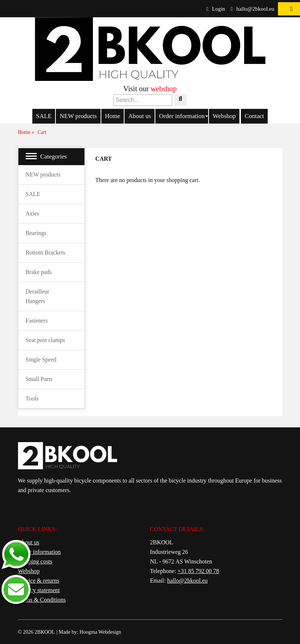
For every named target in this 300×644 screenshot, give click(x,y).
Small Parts (39, 379)
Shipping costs (35, 561)
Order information (182, 116)
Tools (32, 399)
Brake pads (39, 272)
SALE (44, 116)
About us (140, 116)
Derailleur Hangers (38, 296)
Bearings (36, 233)
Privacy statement (39, 590)
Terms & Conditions (42, 600)
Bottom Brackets (46, 252)
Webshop (224, 116)
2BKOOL (45, 632)
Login (216, 9)
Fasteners (37, 321)
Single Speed (41, 360)
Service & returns (39, 581)
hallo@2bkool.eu (252, 9)
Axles (32, 214)
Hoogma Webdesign (100, 632)
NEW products (78, 116)
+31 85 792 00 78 (198, 571)
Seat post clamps (46, 340)
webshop (164, 89)
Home (113, 116)
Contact (254, 116)
